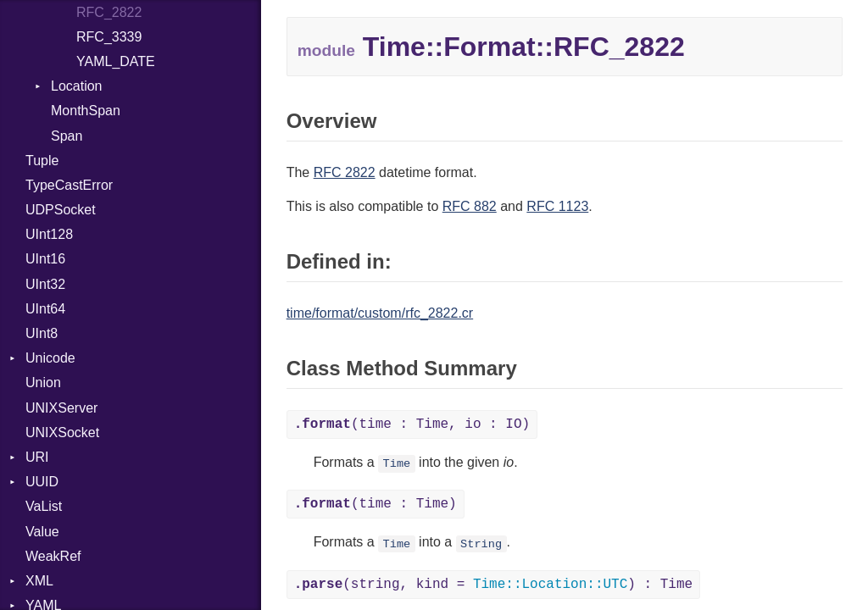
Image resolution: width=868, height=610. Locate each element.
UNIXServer (61, 408)
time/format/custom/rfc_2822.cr (380, 313)
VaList (44, 506)
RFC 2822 (345, 172)
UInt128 (49, 234)
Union (43, 383)
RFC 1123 (557, 206)
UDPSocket (61, 210)
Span (67, 136)
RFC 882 (470, 206)
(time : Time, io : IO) (412, 424)
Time (397, 464)
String (481, 543)
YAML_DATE (116, 61)
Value (42, 532)
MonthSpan (86, 111)
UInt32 (45, 284)
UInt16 (45, 259)
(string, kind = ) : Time (493, 585)
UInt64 (45, 309)
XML (39, 581)
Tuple (42, 161)
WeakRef (53, 556)
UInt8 (42, 333)
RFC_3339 (109, 37)
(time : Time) (376, 504)
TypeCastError (69, 185)
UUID (42, 482)
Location (77, 86)
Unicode (50, 358)
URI (37, 457)
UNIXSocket (62, 433)
